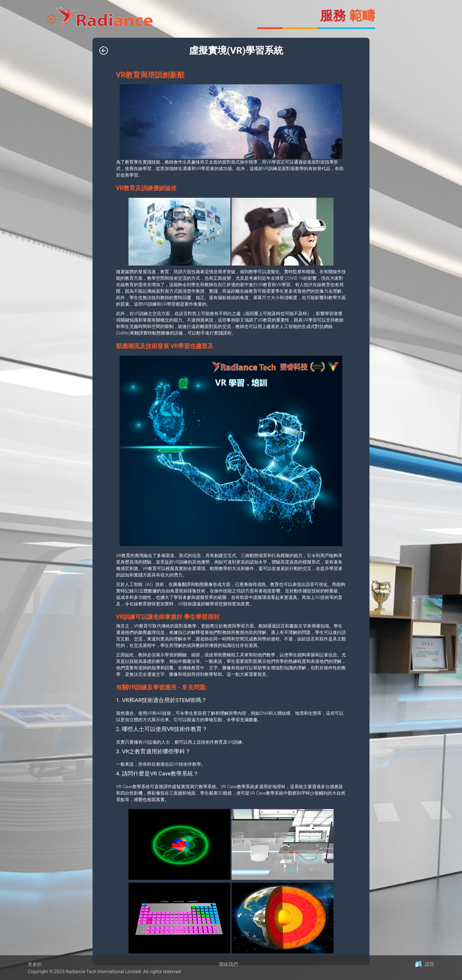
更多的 (35, 964)
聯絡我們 (228, 964)
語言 (430, 964)
